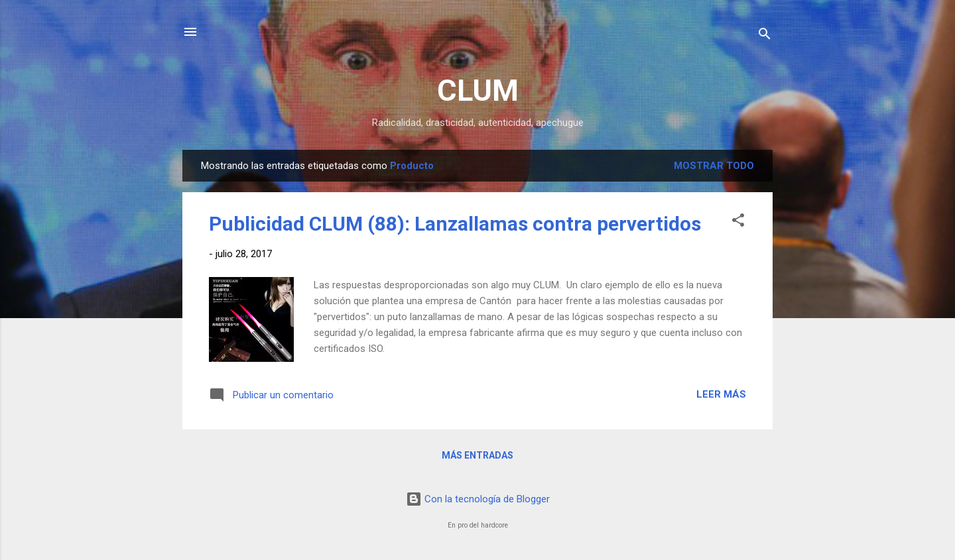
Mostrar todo (714, 166)
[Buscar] (765, 36)
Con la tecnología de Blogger (478, 499)
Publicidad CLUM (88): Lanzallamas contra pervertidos (455, 224)
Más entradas (477, 455)
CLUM (478, 90)
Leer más (721, 394)
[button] (738, 222)
